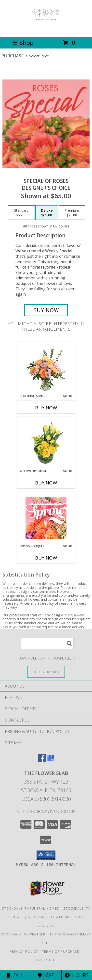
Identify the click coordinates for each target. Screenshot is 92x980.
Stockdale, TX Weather (23, 934)
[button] (46, 855)
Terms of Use (46, 960)
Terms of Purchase (61, 951)
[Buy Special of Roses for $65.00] (46, 310)
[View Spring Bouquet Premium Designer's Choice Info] (46, 518)
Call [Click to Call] (15, 975)
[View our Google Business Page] (51, 760)
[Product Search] (47, 643)
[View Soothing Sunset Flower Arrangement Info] (46, 368)
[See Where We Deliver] (46, 672)
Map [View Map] (46, 975)
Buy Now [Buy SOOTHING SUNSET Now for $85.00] (46, 408)
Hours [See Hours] (77, 975)
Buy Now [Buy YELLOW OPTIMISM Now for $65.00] (46, 483)
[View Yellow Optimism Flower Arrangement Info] (46, 443)
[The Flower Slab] (46, 29)
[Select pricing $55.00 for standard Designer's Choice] (21, 213)
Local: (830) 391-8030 (46, 799)
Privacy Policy (24, 951)
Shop (23, 42)
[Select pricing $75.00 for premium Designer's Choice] (72, 213)
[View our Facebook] (42, 760)
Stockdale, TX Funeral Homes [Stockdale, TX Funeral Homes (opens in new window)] (31, 908)
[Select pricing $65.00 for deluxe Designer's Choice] (47, 213)
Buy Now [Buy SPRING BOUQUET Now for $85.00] (46, 558)
